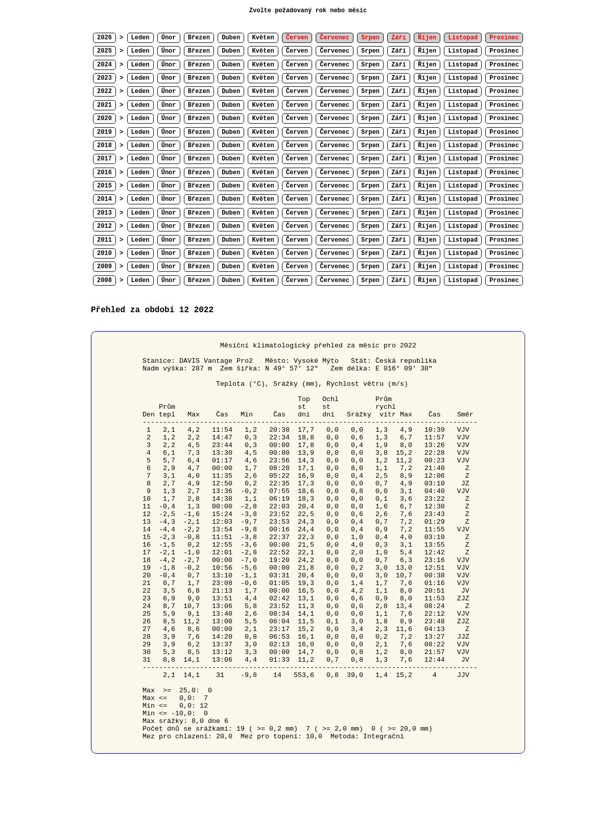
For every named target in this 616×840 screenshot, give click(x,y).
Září (399, 51)
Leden (140, 38)
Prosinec (504, 51)
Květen (263, 38)
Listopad (463, 51)
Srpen (370, 51)
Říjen (427, 51)
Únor (169, 38)
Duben (231, 38)
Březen (199, 38)
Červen (297, 51)
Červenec (335, 51)
